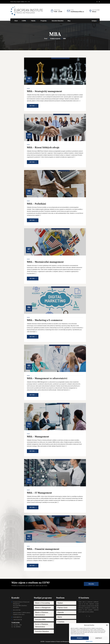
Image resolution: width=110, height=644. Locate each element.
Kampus (94, 21)
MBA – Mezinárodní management (45, 262)
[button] (107, 625)
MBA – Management (38, 437)
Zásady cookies (89, 641)
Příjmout (80, 638)
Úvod (46, 39)
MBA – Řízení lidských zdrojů (43, 148)
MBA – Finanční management (43, 549)
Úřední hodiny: (57, 10)
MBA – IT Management (39, 493)
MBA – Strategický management (44, 91)
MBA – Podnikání (36, 204)
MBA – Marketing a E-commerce (45, 320)
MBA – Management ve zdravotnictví (47, 378)
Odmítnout (99, 638)
